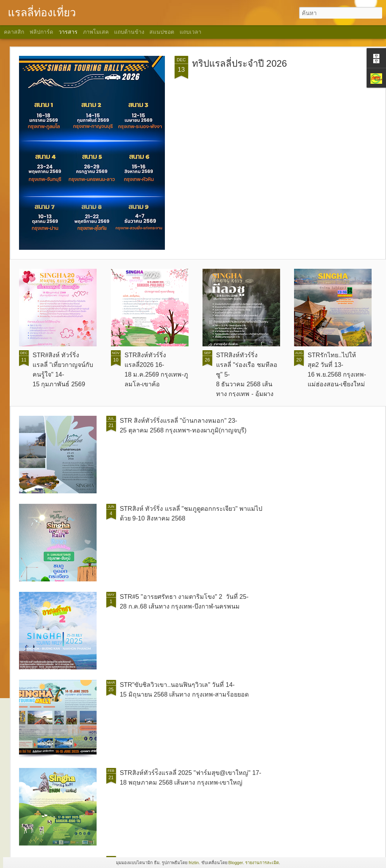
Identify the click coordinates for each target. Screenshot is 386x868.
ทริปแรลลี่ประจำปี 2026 (240, 63)
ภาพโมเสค (96, 32)
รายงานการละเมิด (262, 863)
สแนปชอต (162, 32)
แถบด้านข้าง (129, 32)
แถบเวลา (190, 32)
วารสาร (68, 32)
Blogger (236, 863)
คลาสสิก (14, 32)
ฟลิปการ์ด (41, 32)
